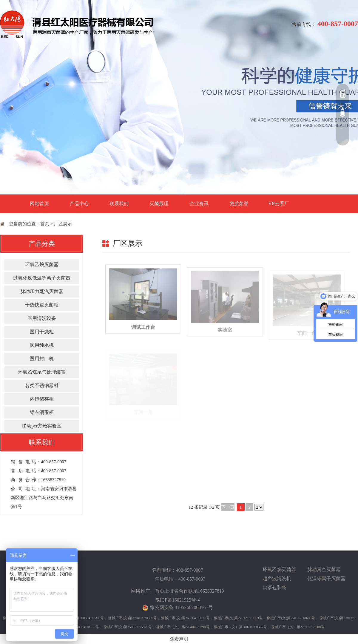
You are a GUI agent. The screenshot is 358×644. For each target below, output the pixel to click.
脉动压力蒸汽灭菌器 (42, 291)
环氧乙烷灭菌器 (42, 264)
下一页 (228, 507)
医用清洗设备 (42, 318)
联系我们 (119, 204)
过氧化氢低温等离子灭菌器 (42, 278)
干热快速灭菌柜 (42, 305)
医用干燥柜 (42, 332)
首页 (45, 224)
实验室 (225, 336)
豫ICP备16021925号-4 (178, 600)
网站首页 (39, 204)
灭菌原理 (159, 204)
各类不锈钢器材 (42, 385)
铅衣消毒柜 (42, 412)
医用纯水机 (42, 345)
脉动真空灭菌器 (324, 569)
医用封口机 (42, 359)
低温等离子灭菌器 (326, 578)
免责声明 (179, 639)
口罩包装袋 (274, 587)
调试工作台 (143, 334)
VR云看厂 (279, 204)
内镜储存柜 (42, 399)
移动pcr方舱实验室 (41, 426)
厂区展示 (63, 224)
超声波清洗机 (277, 578)
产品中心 (79, 204)
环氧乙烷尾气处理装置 (42, 372)
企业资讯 (199, 204)
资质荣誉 (239, 204)
